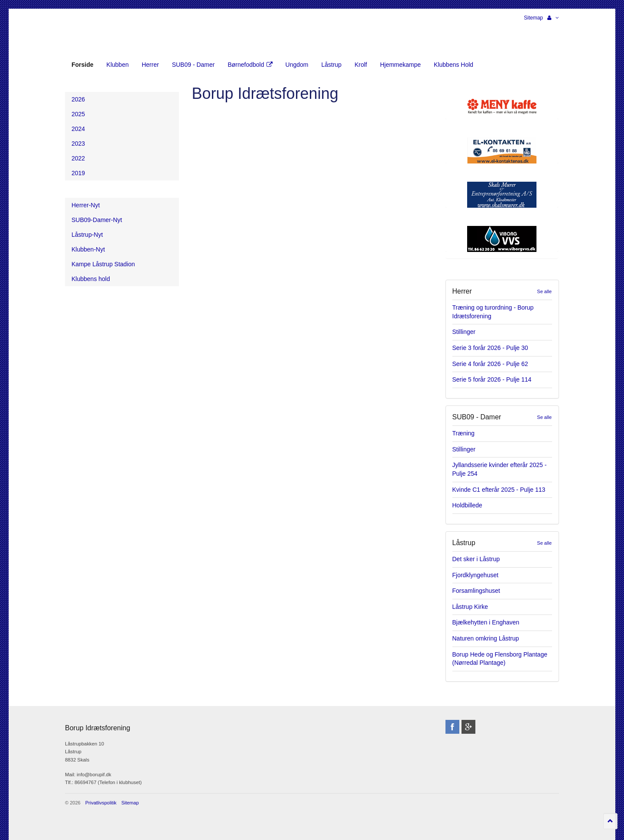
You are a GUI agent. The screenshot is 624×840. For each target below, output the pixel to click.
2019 (78, 173)
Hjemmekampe (400, 65)
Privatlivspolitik (101, 803)
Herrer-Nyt (86, 205)
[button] (553, 18)
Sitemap (533, 18)
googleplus (468, 727)
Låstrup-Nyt (87, 235)
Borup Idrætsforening (82, 35)
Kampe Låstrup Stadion (103, 264)
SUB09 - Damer (193, 65)
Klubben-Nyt (88, 249)
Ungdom (297, 65)
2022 (78, 158)
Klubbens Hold (453, 65)
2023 (78, 144)
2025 (78, 114)
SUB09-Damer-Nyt (97, 220)
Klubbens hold (91, 279)
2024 (78, 129)
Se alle (544, 291)
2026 (78, 99)
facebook (452, 727)
